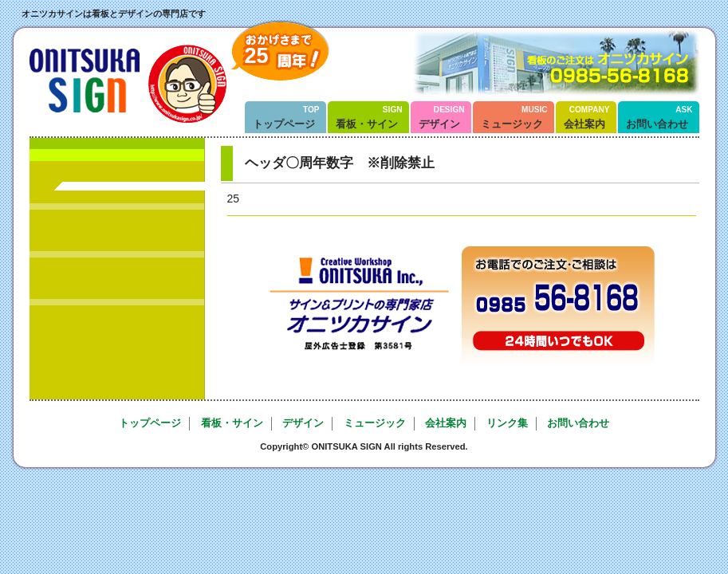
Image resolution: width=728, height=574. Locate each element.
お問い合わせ (659, 118)
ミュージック (514, 118)
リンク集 (507, 423)
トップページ (286, 118)
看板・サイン (369, 118)
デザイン (442, 118)
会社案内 (587, 118)
